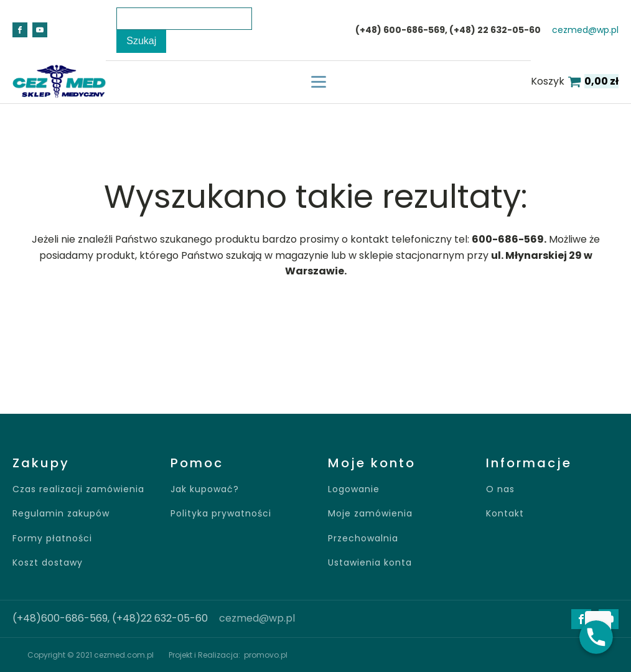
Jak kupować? (205, 489)
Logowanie (354, 489)
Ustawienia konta (370, 563)
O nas (500, 489)
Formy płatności (52, 539)
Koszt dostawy (48, 563)
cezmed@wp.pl (585, 30)
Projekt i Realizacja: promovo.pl (228, 655)
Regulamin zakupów (61, 514)
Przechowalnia (363, 539)
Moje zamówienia (370, 514)
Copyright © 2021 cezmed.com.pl (91, 655)
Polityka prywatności (221, 514)
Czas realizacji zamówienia (78, 489)
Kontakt (505, 514)
